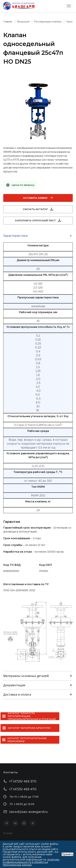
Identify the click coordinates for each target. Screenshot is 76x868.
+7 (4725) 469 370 (23, 781)
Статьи (8, 833)
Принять (67, 854)
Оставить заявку (35, 198)
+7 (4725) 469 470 (23, 789)
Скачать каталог (35, 209)
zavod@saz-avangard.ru (28, 812)
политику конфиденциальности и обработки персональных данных (31, 862)
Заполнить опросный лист (35, 221)
